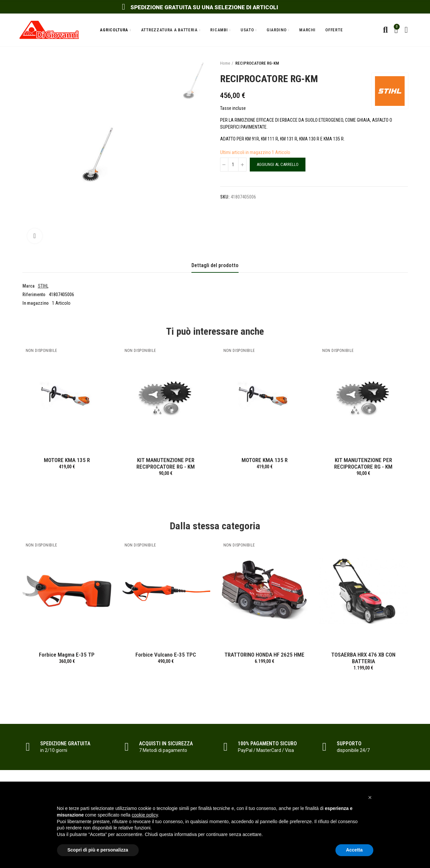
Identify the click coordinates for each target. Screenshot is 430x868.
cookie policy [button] (145, 815)
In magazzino (36, 303)
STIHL (43, 286)
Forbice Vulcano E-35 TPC (166, 655)
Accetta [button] (354, 850)
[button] (370, 797)
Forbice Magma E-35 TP (67, 655)
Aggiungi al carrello (278, 164)
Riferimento (34, 294)
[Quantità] (233, 165)
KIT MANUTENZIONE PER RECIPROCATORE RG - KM (166, 463)
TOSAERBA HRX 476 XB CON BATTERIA (363, 658)
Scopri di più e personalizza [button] (98, 850)
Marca (29, 286)
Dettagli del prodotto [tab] (215, 265)
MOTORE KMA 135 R (67, 460)
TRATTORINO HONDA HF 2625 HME (264, 655)
